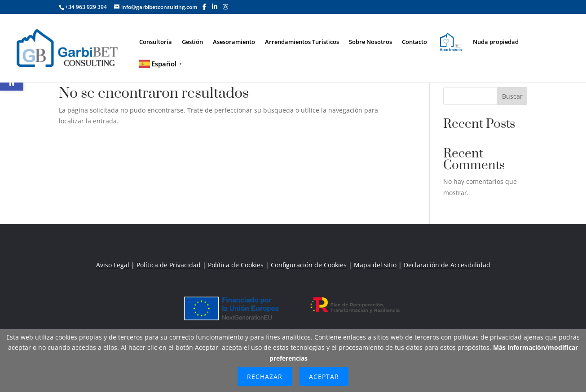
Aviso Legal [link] (114, 265)
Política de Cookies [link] (236, 265)
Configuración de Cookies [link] (309, 265)
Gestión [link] (192, 42)
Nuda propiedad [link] (496, 42)
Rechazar (265, 377)
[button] (205, 7)
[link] (71, 47)
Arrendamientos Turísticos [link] (302, 42)
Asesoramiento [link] (234, 42)
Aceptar (324, 377)
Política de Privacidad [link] (169, 265)
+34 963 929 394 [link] (86, 7)
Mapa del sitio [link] (375, 265)
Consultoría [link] (156, 42)
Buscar (512, 96)
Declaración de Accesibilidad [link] (447, 265)
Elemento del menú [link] (445, 39)
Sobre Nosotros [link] (370, 42)
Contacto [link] (414, 42)
